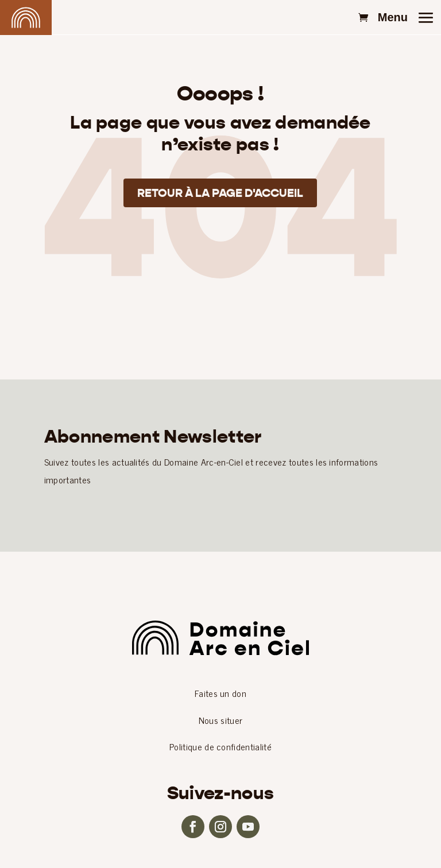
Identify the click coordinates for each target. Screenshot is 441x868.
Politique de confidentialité (220, 746)
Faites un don (220, 693)
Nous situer (221, 720)
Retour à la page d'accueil (220, 193)
